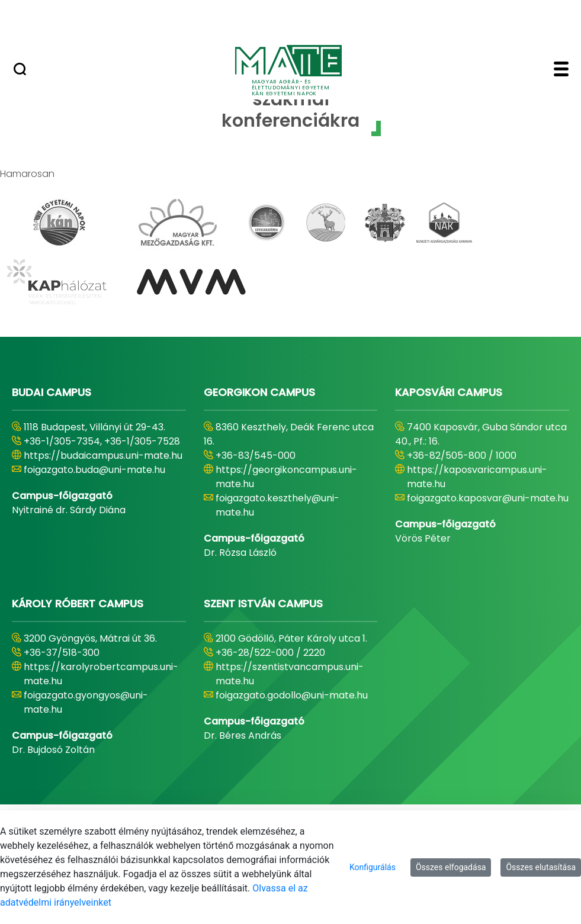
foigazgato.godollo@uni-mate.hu (292, 695)
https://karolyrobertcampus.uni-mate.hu (101, 674)
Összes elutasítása (541, 867)
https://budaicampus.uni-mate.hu (103, 455)
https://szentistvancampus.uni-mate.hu (290, 674)
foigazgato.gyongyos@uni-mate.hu (86, 702)
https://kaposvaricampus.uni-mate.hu (477, 477)
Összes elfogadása (451, 867)
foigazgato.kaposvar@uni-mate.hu (488, 498)
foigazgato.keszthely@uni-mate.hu (277, 505)
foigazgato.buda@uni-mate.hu (94, 470)
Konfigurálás (373, 867)
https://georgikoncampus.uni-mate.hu (286, 477)
